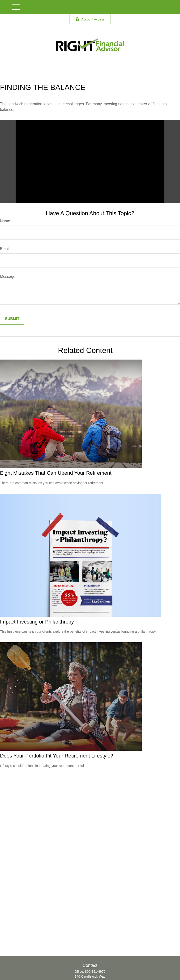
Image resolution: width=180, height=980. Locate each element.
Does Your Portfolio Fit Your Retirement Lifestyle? (57, 756)
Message (8, 277)
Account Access (90, 19)
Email (5, 249)
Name (5, 221)
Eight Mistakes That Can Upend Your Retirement (56, 473)
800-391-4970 (95, 972)
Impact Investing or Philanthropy (37, 622)
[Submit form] (12, 319)
